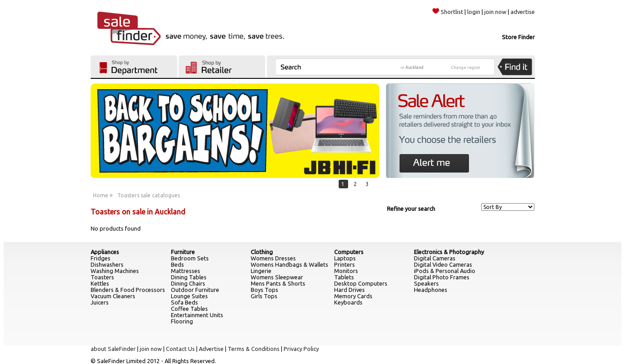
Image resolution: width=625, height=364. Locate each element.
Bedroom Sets (190, 258)
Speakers (426, 283)
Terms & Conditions (254, 349)
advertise (523, 12)
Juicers (100, 302)
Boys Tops (264, 290)
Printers (345, 264)
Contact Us (180, 349)
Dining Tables (189, 277)
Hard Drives (349, 290)
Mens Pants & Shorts (278, 283)
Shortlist (448, 12)
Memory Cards (353, 296)
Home (101, 195)
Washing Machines (115, 271)
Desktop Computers (361, 283)
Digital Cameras (435, 258)
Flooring (182, 321)
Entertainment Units (197, 315)
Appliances (105, 252)
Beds (177, 264)
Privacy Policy (301, 349)
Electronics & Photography (449, 252)
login (474, 12)
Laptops (345, 258)
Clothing (262, 252)
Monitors (346, 271)
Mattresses (186, 271)
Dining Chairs (188, 283)
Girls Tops (264, 296)
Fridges (101, 258)
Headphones (431, 290)
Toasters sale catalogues (149, 195)
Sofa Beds (184, 302)
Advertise (211, 349)
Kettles (100, 283)
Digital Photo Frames (442, 277)
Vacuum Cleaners (113, 296)
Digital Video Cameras (443, 264)
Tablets (344, 277)
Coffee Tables (189, 309)
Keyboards (348, 302)
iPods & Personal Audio (445, 271)
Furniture (183, 252)
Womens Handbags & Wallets (290, 264)
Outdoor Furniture (195, 290)
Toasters (102, 277)
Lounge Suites (189, 296)
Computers (349, 252)
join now (495, 12)
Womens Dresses (273, 258)
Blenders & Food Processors (128, 290)
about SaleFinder (113, 349)
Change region (466, 68)
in (412, 68)
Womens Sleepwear (277, 277)
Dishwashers (107, 264)
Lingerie (261, 271)
